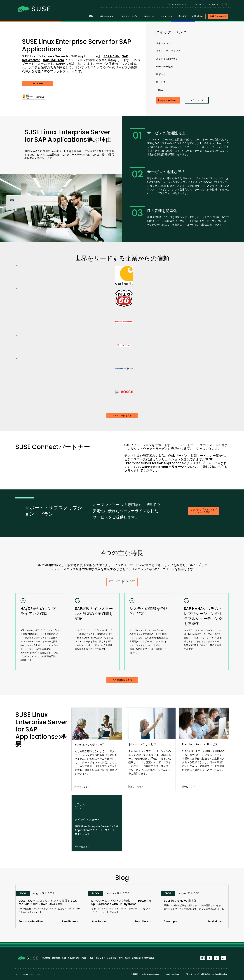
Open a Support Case (31, 974)
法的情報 (56, 958)
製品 (91, 16)
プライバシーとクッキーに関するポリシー (199, 974)
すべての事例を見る (122, 415)
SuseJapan (99, 921)
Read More (69, 921)
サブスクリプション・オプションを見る (204, 511)
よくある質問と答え (167, 59)
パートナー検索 (164, 67)
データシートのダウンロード (122, 582)
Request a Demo (168, 100)
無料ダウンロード (218, 16)
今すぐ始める (82, 847)
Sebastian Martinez (31, 921)
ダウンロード (197, 100)
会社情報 (183, 16)
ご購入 (160, 90)
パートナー (149, 16)
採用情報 (46, 958)
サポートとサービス (128, 16)
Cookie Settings (172, 974)
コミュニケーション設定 (106, 958)
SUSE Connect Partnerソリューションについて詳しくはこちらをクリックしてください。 (176, 469)
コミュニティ (166, 16)
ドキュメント (163, 43)
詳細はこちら (82, 786)
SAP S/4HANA (54, 60)
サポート (161, 74)
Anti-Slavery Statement (75, 958)
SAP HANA (111, 56)
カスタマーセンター (179, 4)
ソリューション (106, 16)
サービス (161, 82)
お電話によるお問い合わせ (143, 958)
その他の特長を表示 (122, 680)
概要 (92, 958)
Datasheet (38, 83)
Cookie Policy (221, 974)
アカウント (200, 4)
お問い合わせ (198, 16)
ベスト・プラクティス (168, 51)
